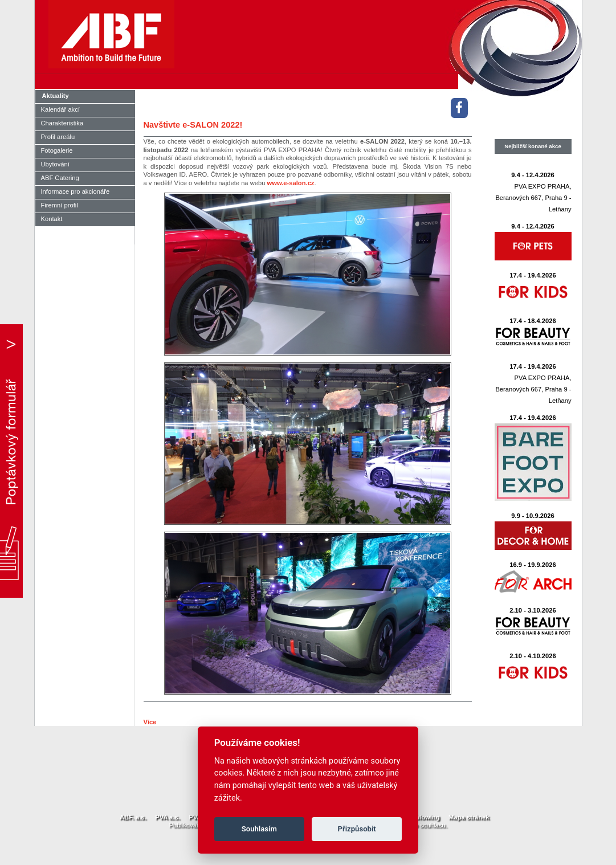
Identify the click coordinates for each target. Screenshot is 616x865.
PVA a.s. (168, 817)
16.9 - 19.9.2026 (533, 565)
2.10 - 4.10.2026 (533, 656)
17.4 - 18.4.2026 (533, 321)
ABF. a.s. (133, 817)
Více (150, 722)
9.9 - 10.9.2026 (533, 516)
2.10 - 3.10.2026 (533, 610)
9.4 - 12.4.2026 (533, 175)
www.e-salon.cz (291, 183)
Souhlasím (259, 829)
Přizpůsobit (357, 829)
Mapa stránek (469, 817)
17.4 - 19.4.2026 (533, 275)
